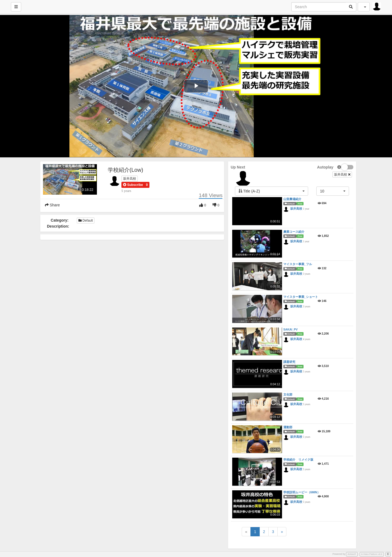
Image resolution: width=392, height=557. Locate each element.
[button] (133, 185)
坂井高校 (130, 179)
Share (52, 205)
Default (86, 221)
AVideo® (352, 554)
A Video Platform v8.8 (372, 554)
